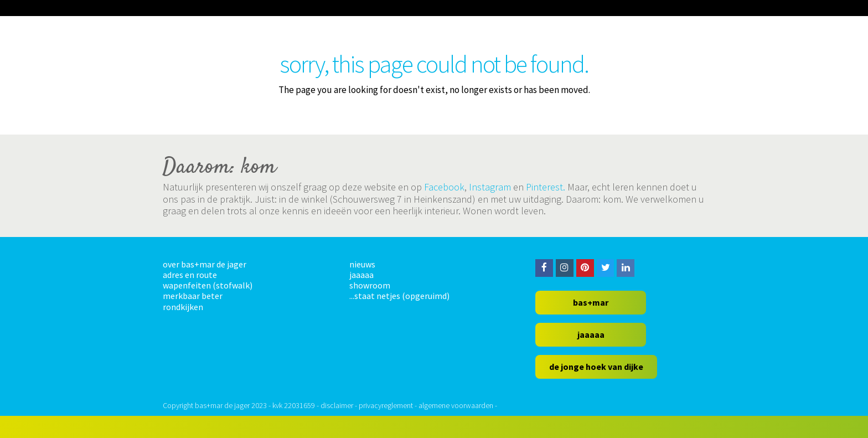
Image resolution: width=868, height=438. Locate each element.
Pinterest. (546, 187)
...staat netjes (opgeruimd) (399, 296)
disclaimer (337, 405)
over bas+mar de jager (205, 264)
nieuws (362, 264)
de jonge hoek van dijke (596, 367)
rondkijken (183, 307)
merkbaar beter (193, 296)
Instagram (490, 187)
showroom (370, 285)
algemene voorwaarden (456, 405)
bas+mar (591, 302)
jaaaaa (361, 275)
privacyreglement (386, 405)
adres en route (190, 275)
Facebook (444, 187)
